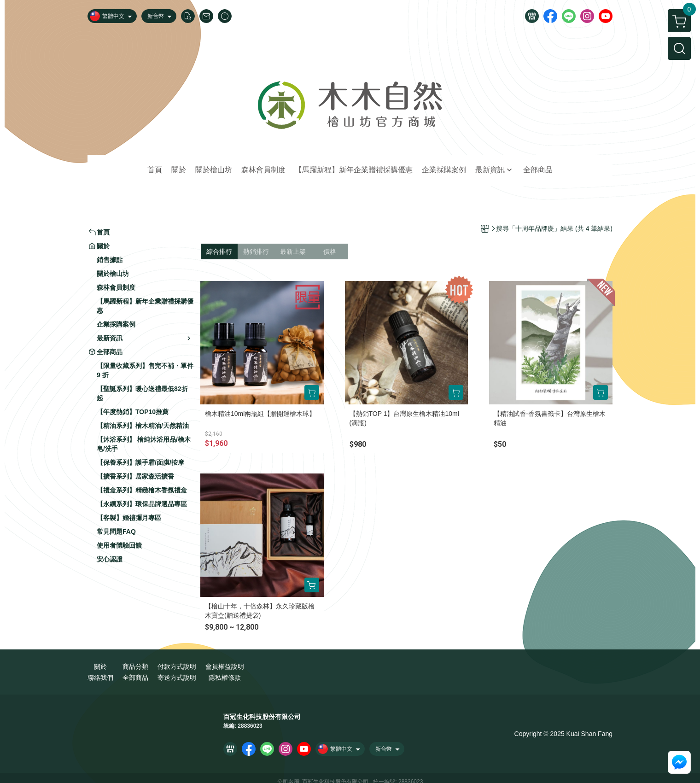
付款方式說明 (177, 666)
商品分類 (135, 666)
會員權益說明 (225, 666)
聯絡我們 (100, 678)
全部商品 (135, 678)
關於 (100, 666)
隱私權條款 (225, 678)
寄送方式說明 (177, 678)
